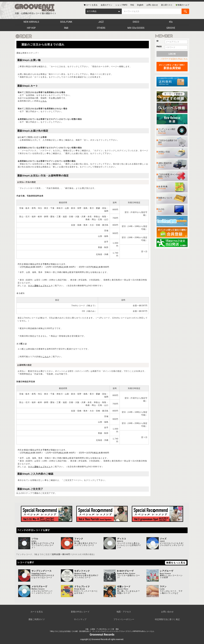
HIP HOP (31, 28)
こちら (44, 101)
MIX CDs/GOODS (136, 28)
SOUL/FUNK (66, 22)
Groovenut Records (102, 635)
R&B (66, 28)
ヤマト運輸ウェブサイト (39, 286)
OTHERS (101, 28)
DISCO (136, 22)
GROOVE (171, 28)
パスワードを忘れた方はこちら (174, 59)
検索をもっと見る (176, 563)
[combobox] (104, 11)
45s (171, 22)
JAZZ (101, 22)
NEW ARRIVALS (31, 22)
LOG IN (172, 54)
